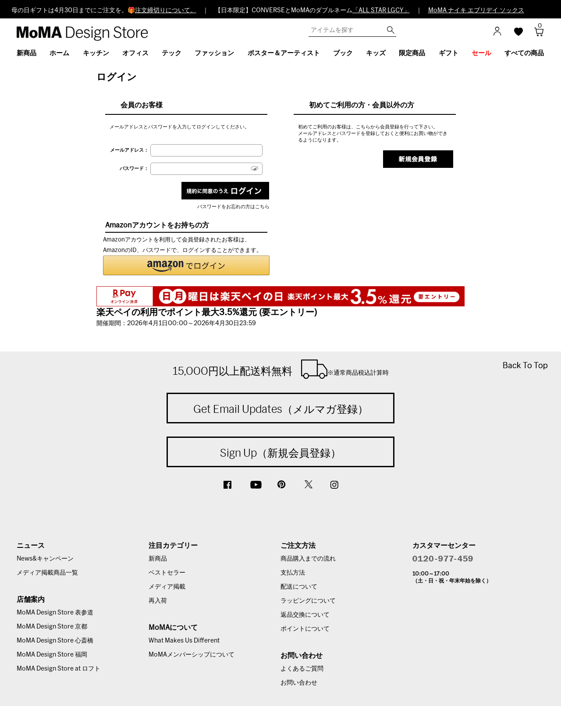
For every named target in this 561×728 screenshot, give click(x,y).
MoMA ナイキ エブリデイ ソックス (476, 11)
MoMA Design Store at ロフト (59, 669)
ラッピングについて (308, 601)
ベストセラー (167, 573)
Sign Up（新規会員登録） (280, 453)
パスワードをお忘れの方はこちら (233, 207)
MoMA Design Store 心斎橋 (55, 641)
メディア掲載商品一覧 (47, 573)
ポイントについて (305, 629)
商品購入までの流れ (308, 559)
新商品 (158, 559)
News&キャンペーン (45, 559)
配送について (299, 587)
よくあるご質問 (302, 669)
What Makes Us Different (184, 641)
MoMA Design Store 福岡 (52, 655)
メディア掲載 (167, 587)
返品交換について (305, 615)
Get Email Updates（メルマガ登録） (281, 409)
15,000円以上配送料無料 (281, 369)
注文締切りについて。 (166, 11)
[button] (186, 265)
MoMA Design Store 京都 (52, 627)
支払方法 (293, 573)
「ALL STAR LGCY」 (381, 11)
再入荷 (158, 601)
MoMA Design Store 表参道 (55, 613)
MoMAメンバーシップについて (192, 655)
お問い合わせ (299, 683)
